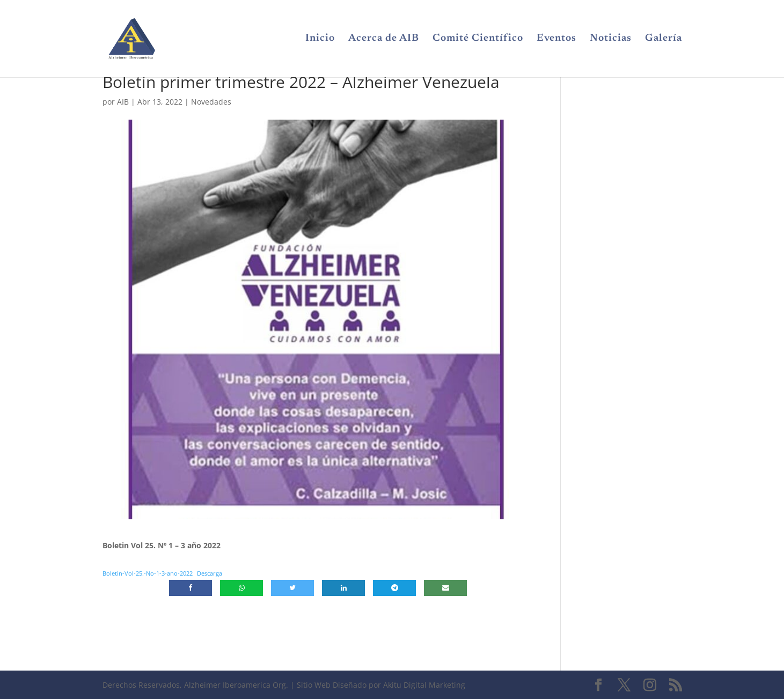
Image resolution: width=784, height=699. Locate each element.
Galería (664, 39)
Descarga (210, 573)
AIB (123, 102)
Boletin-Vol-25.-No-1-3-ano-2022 (148, 573)
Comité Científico (478, 39)
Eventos (556, 39)
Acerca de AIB (384, 39)
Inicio (320, 39)
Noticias (611, 39)
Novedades (211, 102)
